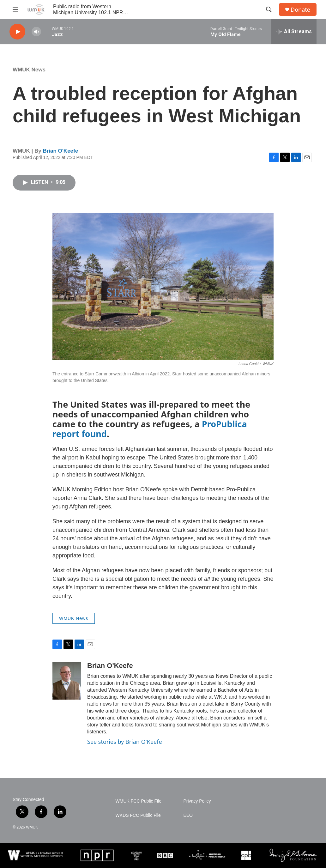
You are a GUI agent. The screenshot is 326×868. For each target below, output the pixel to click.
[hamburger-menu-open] (15, 9)
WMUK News (29, 70)
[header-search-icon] (269, 9)
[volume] (36, 32)
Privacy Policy (197, 801)
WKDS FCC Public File (138, 815)
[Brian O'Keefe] (67, 681)
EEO (188, 815)
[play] (17, 32)
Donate (300, 10)
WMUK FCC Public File (139, 801)
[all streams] (294, 32)
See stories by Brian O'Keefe (125, 742)
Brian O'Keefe (60, 151)
